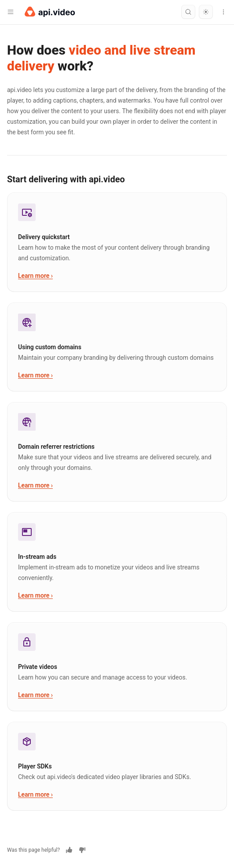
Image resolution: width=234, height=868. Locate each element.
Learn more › (35, 276)
